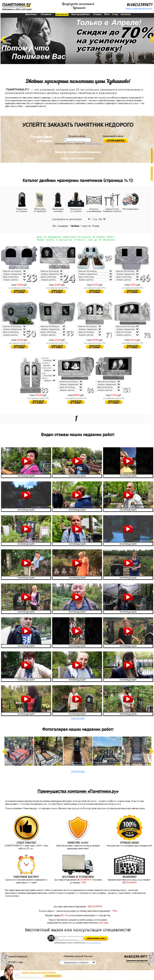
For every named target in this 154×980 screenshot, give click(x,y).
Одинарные (63, 226)
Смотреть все (78, 719)
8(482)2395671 (140, 5)
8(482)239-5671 (136, 958)
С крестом (86, 226)
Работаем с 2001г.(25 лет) (17, 9)
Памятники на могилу (14, 7)
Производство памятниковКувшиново (78, 6)
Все (54, 226)
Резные (96, 226)
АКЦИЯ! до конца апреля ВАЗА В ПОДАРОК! (39, 972)
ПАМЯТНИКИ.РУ (16, 5)
